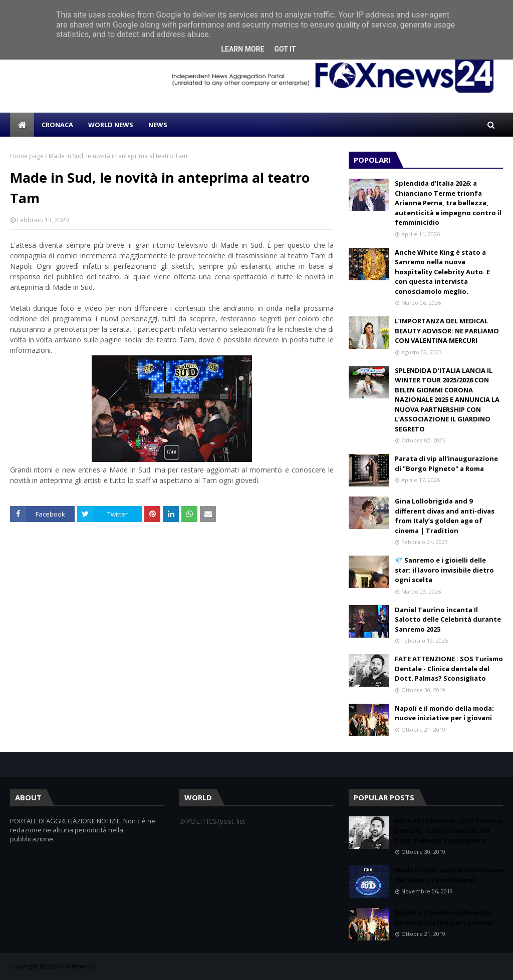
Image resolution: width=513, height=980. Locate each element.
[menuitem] (22, 125)
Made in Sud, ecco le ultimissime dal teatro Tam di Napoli (449, 875)
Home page (27, 156)
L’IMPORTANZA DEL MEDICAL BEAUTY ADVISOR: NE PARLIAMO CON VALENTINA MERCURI (447, 331)
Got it (285, 49)
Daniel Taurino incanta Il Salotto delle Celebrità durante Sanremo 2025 (448, 619)
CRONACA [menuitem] (57, 125)
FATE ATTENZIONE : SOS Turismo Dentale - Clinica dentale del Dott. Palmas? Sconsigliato (449, 668)
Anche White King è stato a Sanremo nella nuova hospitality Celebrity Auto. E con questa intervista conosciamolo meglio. (442, 272)
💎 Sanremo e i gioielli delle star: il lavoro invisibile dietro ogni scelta (444, 570)
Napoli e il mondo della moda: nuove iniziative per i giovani (444, 713)
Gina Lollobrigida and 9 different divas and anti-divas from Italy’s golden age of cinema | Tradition (445, 516)
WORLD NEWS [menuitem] (111, 125)
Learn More (242, 49)
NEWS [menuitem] (158, 125)
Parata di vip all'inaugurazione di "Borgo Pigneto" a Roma (446, 463)
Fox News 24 (78, 966)
